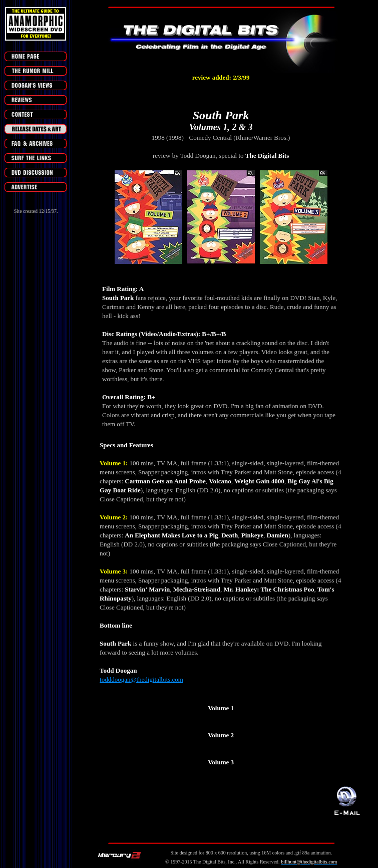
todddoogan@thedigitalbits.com (141, 679)
